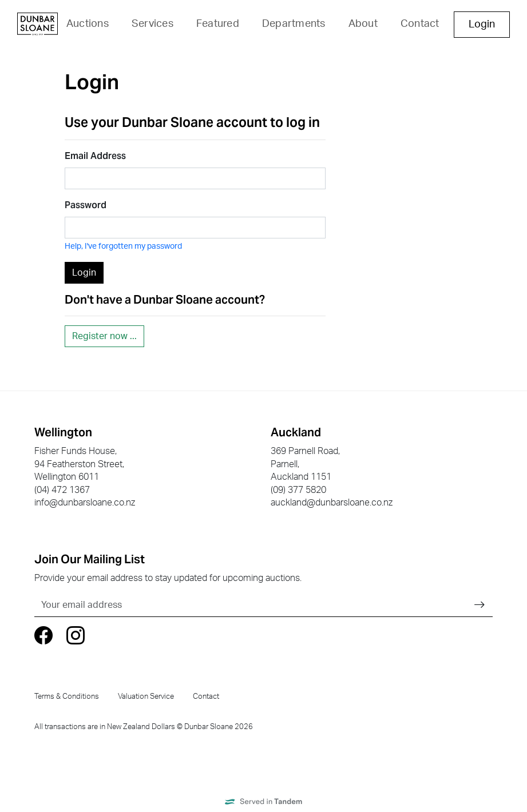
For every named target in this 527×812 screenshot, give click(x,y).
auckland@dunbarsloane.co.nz (332, 503)
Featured (218, 24)
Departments (294, 24)
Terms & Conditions (67, 696)
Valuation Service (146, 696)
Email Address (95, 156)
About (363, 24)
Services (152, 24)
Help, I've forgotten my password (123, 246)
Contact (420, 24)
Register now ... (104, 336)
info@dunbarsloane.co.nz (85, 503)
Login (482, 25)
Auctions (88, 24)
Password (86, 205)
